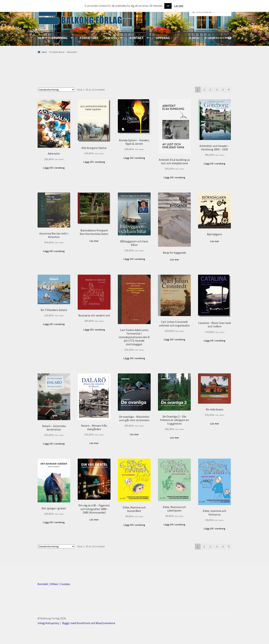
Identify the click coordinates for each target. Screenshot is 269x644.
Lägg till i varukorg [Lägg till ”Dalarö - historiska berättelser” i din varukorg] (54, 444)
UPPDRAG (163, 38)
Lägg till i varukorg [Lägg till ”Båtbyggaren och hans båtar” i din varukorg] (134, 259)
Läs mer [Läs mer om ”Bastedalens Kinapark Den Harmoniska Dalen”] (94, 241)
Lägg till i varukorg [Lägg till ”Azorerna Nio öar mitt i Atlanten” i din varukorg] (54, 251)
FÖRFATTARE (89, 38)
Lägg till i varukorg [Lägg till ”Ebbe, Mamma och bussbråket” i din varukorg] (134, 525)
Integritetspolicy (48, 623)
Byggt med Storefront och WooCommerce (89, 623)
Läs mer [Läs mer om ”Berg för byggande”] (174, 259)
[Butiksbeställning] (56, 90)
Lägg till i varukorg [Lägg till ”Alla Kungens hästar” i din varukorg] (94, 162)
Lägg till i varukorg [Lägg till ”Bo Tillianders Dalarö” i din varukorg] (54, 324)
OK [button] (168, 6)
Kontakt (43, 584)
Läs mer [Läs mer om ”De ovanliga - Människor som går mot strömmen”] (134, 434)
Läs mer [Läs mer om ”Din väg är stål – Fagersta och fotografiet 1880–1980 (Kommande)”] (94, 520)
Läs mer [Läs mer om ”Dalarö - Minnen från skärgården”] (94, 443)
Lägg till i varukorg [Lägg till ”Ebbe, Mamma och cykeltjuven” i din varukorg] (174, 524)
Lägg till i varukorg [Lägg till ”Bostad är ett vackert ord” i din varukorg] (94, 330)
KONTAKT (137, 38)
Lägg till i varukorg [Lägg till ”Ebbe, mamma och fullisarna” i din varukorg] (214, 528)
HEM (41, 38)
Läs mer (179, 6)
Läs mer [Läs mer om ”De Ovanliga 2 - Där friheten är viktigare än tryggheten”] (174, 438)
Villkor (54, 584)
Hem (44, 52)
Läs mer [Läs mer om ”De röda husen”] (215, 424)
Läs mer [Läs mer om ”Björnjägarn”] (215, 241)
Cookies (65, 584)
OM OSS (111, 38)
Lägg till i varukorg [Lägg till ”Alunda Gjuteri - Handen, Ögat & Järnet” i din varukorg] (134, 158)
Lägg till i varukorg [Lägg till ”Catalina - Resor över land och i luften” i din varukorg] (214, 341)
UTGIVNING (59, 38)
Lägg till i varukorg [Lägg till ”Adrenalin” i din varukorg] (54, 168)
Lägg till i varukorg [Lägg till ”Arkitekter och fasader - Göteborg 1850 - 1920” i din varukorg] (214, 164)
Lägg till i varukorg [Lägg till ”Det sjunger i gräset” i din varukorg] (54, 522)
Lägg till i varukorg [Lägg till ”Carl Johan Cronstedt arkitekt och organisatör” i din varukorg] (174, 339)
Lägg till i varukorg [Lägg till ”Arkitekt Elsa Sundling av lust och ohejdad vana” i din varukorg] (174, 177)
